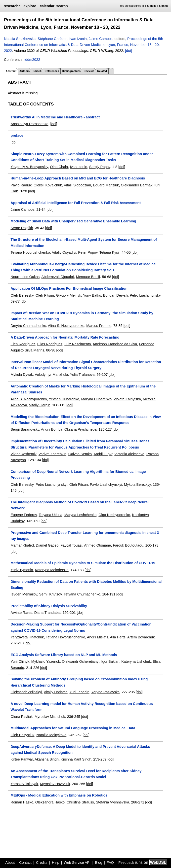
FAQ (110, 863)
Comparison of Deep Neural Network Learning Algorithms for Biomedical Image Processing (78, 475)
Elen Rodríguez (23, 344)
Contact (25, 863)
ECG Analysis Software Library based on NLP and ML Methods (64, 655)
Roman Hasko (22, 802)
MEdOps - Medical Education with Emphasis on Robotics (59, 795)
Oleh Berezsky (22, 295)
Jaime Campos (101, 39)
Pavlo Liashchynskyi (106, 485)
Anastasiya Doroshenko (29, 124)
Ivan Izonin (78, 39)
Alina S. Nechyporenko (66, 326)
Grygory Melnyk (68, 295)
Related (102, 71)
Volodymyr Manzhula (51, 375)
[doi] (128, 51)
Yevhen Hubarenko (64, 399)
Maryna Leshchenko (81, 515)
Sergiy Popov (100, 167)
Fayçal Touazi (71, 545)
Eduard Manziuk (106, 185)
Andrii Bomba (52, 429)
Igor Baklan (110, 661)
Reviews (89, 71)
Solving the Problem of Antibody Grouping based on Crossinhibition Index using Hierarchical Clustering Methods (79, 682)
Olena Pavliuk (21, 717)
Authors (24, 71)
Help (56, 863)
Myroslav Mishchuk (50, 717)
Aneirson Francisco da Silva (115, 344)
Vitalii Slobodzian (77, 185)
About (10, 863)
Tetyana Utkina (51, 515)
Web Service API (77, 863)
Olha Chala (59, 167)
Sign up (164, 6)
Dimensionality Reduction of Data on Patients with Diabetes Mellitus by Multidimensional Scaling (86, 585)
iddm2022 (32, 60)
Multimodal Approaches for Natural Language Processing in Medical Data (73, 728)
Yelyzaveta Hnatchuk (27, 637)
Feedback (126, 863)
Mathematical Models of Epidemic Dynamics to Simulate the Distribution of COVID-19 (83, 563)
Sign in (151, 6)
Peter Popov (88, 252)
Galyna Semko (80, 454)
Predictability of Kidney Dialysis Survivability (49, 606)
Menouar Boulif (88, 277)
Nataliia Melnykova (51, 735)
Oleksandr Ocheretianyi (81, 661)
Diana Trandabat (47, 613)
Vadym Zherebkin (52, 454)
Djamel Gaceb (47, 545)
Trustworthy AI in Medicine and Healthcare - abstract (55, 117)
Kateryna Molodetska (52, 570)
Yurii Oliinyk (20, 661)
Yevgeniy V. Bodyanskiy (29, 167)
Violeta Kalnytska (127, 399)
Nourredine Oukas (25, 277)
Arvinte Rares (21, 613)
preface (17, 136)
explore (30, 6)
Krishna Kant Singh (76, 759)
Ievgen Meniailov (24, 594)
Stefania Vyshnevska (113, 802)
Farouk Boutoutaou (128, 545)
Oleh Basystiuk (22, 735)
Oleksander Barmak (137, 185)
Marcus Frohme (99, 326)
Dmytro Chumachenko (28, 326)
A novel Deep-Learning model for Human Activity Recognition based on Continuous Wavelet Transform (82, 707)
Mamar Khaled (22, 545)
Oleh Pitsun (45, 295)
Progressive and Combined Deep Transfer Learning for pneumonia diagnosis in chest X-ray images (85, 536)
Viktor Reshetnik (23, 454)
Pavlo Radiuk (21, 185)
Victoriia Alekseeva (129, 454)
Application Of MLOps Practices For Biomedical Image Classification (69, 288)
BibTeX (37, 71)
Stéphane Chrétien (52, 39)
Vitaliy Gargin (40, 405)
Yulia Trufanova (82, 375)
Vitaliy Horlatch (56, 692)
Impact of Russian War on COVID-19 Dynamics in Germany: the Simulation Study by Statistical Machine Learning (82, 316)
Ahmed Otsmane (97, 545)
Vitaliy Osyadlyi (64, 252)
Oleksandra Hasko (50, 802)
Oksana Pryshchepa (81, 429)
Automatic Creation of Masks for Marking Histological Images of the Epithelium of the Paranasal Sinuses (83, 389)
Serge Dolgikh (22, 228)
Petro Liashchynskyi (146, 295)
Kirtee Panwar (22, 759)
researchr (12, 6)
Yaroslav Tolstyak (24, 784)
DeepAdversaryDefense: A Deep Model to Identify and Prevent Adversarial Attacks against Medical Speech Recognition (80, 750)
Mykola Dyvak (22, 375)
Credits (42, 863)
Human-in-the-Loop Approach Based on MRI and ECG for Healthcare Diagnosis (78, 178)
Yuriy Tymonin (22, 570)
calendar (47, 6)
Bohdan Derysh (115, 295)
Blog (99, 863)
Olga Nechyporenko (114, 515)
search (62, 6)
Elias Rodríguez (50, 344)
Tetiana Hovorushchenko (30, 252)
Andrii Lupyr (103, 454)
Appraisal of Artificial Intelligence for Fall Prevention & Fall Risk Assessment (76, 203)
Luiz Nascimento (78, 344)
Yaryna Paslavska (105, 692)
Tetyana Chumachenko (82, 594)
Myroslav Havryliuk (55, 784)
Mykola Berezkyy (137, 485)
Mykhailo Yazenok (46, 661)
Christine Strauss (80, 802)
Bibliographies (71, 71)
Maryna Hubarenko (96, 399)
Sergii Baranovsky (25, 429)
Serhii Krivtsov (50, 594)
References (52, 71)
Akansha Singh (47, 759)
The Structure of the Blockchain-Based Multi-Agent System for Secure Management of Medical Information (84, 243)
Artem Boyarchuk (141, 637)
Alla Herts (118, 637)
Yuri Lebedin (80, 692)
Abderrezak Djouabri (58, 277)
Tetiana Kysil (109, 252)
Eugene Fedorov (23, 515)
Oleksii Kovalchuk (48, 185)
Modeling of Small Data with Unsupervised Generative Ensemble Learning (73, 221)
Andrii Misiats (98, 637)
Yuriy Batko (92, 295)
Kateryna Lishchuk (136, 661)
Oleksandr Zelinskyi (26, 692)
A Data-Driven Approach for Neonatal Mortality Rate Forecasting (65, 337)
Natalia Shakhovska (20, 39)
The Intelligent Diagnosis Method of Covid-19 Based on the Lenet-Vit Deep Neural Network (79, 505)
